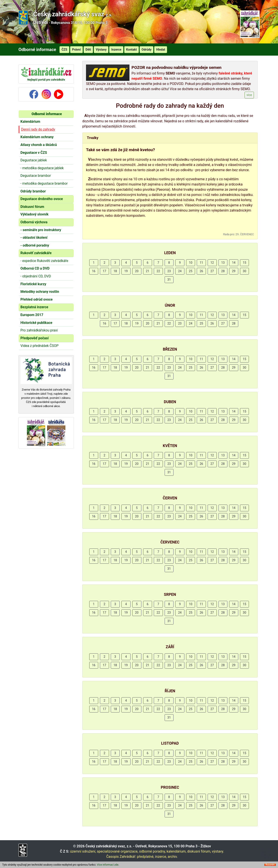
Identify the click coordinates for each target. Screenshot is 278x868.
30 (245, 271)
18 (115, 271)
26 (201, 271)
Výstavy (101, 50)
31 (169, 280)
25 (191, 271)
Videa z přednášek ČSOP (39, 346)
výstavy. (218, 851)
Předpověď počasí (35, 338)
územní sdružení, (83, 851)
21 (147, 271)
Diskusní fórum (32, 207)
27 (212, 271)
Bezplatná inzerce (34, 307)
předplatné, (146, 857)
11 (201, 263)
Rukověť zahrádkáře (36, 253)
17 (104, 271)
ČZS (64, 50)
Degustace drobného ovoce (42, 199)
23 (169, 271)
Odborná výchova (34, 222)
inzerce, (161, 857)
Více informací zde (108, 865)
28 (223, 271)
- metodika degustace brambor (44, 183)
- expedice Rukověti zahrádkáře (44, 261)
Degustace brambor (36, 176)
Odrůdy (146, 50)
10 (191, 263)
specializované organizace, (117, 851)
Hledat (161, 50)
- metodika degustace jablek (42, 168)
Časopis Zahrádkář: (121, 857)
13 (223, 263)
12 (212, 263)
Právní (76, 50)
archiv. (173, 857)
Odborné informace (47, 114)
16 (94, 271)
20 (137, 271)
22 (158, 271)
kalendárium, (176, 851)
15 (245, 263)
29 (234, 271)
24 (180, 271)
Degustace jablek (34, 160)
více (249, 95)
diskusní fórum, (199, 851)
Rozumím (270, 865)
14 (234, 263)
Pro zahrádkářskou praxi (39, 330)
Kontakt (132, 50)
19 (126, 271)
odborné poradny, (152, 851)
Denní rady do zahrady (38, 129)
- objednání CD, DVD (36, 276)
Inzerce (116, 50)
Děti (88, 50)
